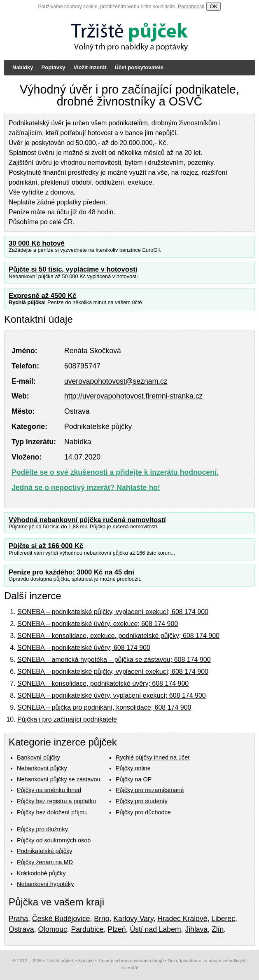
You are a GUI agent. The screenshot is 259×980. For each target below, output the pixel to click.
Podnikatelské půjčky (44, 851)
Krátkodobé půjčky (41, 873)
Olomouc (52, 929)
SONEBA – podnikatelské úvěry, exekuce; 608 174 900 (98, 624)
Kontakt (86, 961)
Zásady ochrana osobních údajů (131, 961)
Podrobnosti (191, 7)
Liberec (223, 919)
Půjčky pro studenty (142, 801)
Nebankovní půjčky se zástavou (58, 779)
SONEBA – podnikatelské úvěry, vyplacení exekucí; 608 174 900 (112, 695)
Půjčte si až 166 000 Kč (46, 546)
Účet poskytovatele (139, 67)
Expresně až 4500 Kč (43, 296)
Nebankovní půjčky (42, 768)
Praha (18, 919)
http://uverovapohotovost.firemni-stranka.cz (133, 396)
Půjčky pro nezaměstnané (150, 790)
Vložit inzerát (90, 67)
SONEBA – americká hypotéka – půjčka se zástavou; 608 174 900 (114, 660)
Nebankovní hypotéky (45, 884)
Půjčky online (133, 768)
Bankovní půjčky (38, 757)
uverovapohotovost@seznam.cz (116, 381)
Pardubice (87, 929)
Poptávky (54, 67)
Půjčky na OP (134, 779)
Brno (101, 919)
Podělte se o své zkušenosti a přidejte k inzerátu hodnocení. (115, 472)
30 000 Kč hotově (37, 243)
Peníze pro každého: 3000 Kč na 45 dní (71, 572)
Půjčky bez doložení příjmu (52, 812)
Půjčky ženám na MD (45, 862)
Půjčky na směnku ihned (49, 790)
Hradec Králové (182, 919)
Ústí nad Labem (155, 929)
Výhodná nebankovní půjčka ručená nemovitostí (87, 520)
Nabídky (23, 67)
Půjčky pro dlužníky (42, 829)
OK (213, 6)
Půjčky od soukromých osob (54, 840)
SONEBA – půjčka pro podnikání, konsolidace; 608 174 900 (104, 707)
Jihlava (196, 929)
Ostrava (21, 929)
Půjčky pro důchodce (143, 812)
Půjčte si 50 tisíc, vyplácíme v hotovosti (73, 269)
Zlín (218, 929)
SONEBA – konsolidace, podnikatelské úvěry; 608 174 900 (103, 683)
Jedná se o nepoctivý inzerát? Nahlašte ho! (86, 488)
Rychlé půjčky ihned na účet (153, 757)
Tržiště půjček (60, 961)
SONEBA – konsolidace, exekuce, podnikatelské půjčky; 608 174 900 (118, 636)
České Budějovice (61, 919)
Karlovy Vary (133, 919)
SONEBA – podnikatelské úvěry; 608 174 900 (84, 648)
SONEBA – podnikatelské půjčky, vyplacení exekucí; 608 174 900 (113, 612)
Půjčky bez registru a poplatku (56, 801)
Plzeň (117, 929)
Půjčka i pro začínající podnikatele (67, 719)
